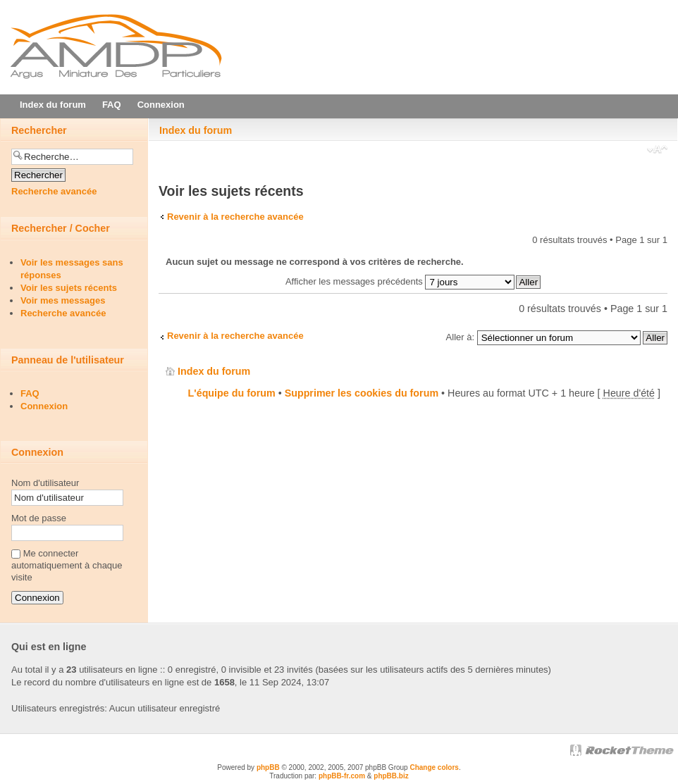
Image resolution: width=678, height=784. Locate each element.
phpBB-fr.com (342, 776)
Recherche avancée (54, 191)
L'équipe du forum (232, 393)
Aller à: (460, 337)
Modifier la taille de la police (657, 151)
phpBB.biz (391, 776)
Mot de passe (39, 518)
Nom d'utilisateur (45, 483)
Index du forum (196, 130)
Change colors (434, 767)
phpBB (268, 767)
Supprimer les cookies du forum (362, 393)
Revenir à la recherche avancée (235, 217)
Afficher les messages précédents (400, 281)
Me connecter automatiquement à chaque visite (67, 565)
